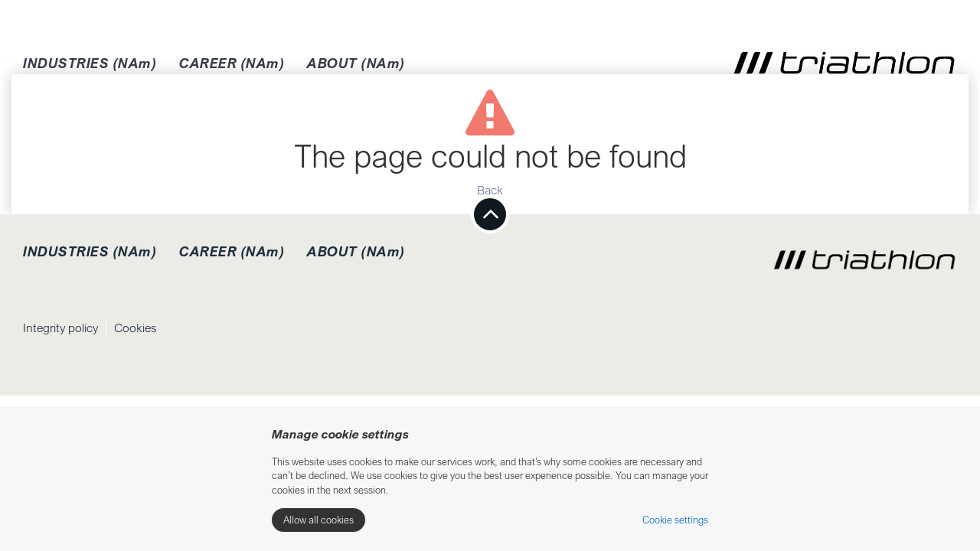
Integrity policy (60, 328)
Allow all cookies (318, 520)
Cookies (136, 328)
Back (490, 190)
